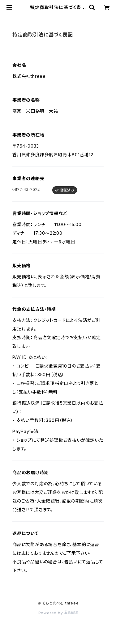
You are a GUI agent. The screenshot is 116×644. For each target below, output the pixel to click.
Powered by (58, 613)
